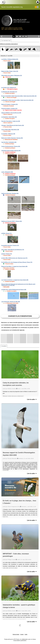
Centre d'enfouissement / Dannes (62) (11, 146)
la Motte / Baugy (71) (6, 233)
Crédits (26, 634)
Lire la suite (32, 399)
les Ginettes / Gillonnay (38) (8, 134)
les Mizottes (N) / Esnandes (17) (9, 92)
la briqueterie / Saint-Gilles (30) (9, 117)
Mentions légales (16, 634)
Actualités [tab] (4, 346)
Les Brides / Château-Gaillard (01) (10, 59)
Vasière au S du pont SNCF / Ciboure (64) (12, 221)
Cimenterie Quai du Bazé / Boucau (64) (11, 151)
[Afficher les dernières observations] (9, 44)
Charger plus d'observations (20, 316)
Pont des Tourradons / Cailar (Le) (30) (11, 121)
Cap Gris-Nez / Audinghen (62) (9, 142)
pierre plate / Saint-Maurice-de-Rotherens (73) (13, 250)
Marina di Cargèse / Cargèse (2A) (10, 104)
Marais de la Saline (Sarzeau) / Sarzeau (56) (12, 138)
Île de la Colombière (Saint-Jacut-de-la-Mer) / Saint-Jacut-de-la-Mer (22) (19, 96)
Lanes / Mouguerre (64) (7, 172)
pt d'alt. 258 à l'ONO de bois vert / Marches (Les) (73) (14, 258)
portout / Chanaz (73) (7, 254)
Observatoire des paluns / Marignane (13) (12, 75)
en (38, 7)
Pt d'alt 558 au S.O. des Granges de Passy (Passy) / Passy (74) (17, 262)
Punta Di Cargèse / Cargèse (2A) (9, 109)
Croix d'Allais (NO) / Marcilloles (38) (10, 130)
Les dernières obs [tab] (6, 41)
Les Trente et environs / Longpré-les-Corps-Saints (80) (15, 280)
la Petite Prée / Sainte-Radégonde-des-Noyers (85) (14, 290)
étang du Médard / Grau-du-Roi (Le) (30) (11, 113)
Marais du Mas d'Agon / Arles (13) (10, 71)
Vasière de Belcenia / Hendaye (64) (10, 193)
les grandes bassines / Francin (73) (10, 245)
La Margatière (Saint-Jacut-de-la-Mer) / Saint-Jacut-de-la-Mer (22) (17, 100)
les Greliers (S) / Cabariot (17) (9, 88)
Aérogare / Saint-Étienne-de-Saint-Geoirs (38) (13, 125)
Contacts (22, 634)
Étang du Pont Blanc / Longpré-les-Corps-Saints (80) (14, 266)
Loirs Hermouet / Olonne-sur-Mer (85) (11, 302)
